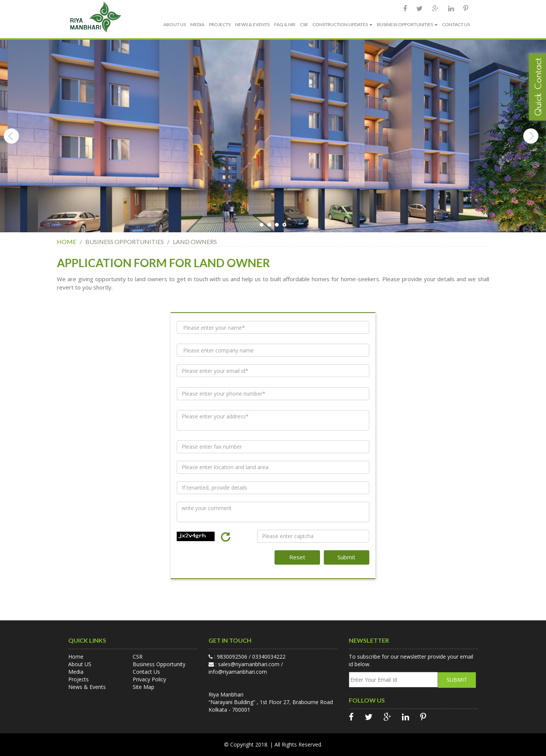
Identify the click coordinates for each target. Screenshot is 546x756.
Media (76, 672)
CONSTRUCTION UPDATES (342, 24)
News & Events (87, 687)
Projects (78, 679)
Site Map (144, 687)
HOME (67, 242)
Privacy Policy (149, 679)
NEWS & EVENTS (252, 24)
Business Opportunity (159, 664)
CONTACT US (456, 24)
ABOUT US (175, 24)
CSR (304, 24)
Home (76, 657)
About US (80, 664)
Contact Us (146, 672)
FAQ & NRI (285, 24)
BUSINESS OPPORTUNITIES (407, 24)
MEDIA (197, 24)
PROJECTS (220, 24)
